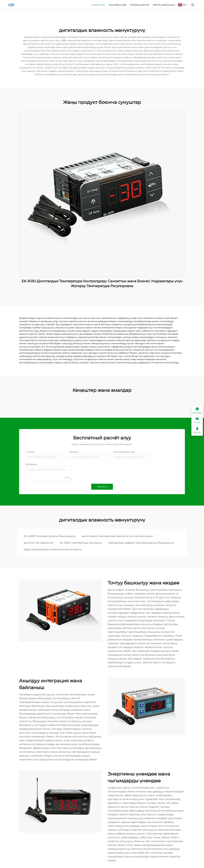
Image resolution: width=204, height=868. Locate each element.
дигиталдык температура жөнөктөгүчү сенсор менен (117, 536)
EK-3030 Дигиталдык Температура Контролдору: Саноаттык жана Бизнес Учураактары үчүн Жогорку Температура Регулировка (102, 284)
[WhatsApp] (197, 411)
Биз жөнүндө (118, 5)
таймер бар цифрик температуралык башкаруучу (141, 543)
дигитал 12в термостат (39, 543)
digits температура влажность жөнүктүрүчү (53, 549)
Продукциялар (140, 5)
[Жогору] (197, 430)
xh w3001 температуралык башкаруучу (50, 536)
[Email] (197, 421)
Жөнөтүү (102, 487)
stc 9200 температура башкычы (81, 543)
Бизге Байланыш (164, 5)
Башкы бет (99, 5)
